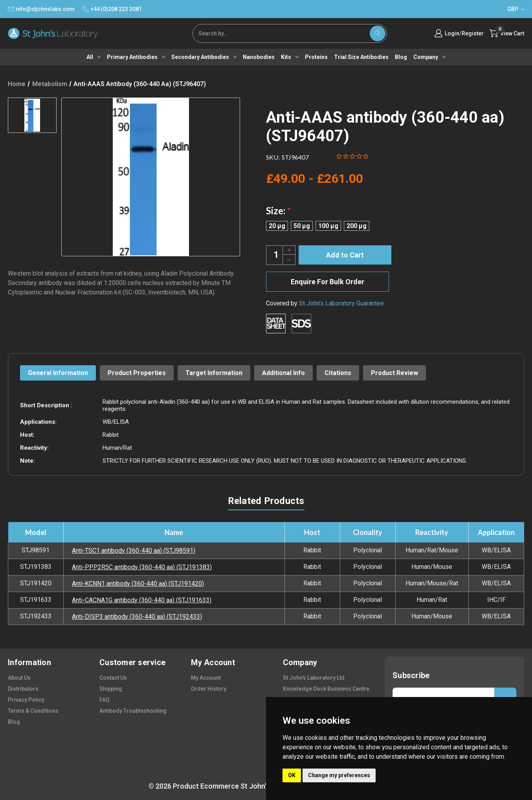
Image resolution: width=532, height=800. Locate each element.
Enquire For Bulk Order (327, 282)
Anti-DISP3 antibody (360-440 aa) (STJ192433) (137, 617)
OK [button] (292, 775)
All (94, 57)
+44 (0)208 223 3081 (112, 9)
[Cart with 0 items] (507, 33)
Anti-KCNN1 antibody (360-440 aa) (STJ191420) (138, 584)
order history (209, 689)
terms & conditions (33, 711)
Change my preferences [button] (339, 775)
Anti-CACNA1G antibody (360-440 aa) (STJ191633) (142, 600)
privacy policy (26, 700)
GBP (516, 9)
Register (473, 33)
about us (19, 678)
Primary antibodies (136, 57)
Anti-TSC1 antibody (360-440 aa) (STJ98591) (134, 551)
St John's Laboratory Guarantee (341, 303)
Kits (290, 57)
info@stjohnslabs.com (41, 9)
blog (14, 722)
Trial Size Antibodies (361, 57)
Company (429, 57)
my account (206, 678)
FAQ (105, 700)
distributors (23, 689)
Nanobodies (259, 57)
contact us (113, 678)
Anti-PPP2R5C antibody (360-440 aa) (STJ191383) (142, 567)
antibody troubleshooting (133, 711)
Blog (401, 57)
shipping (111, 689)
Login (452, 33)
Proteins (316, 57)
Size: (278, 211)
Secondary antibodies (204, 57)
